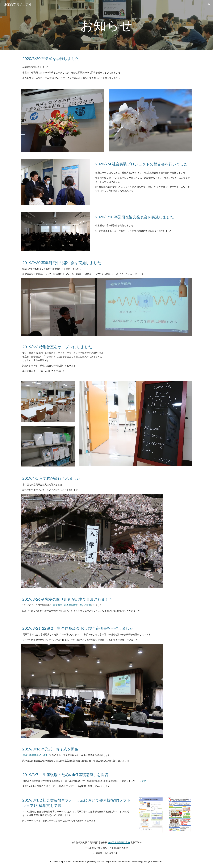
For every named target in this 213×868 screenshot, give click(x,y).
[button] (209, 4)
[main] (106, 25)
